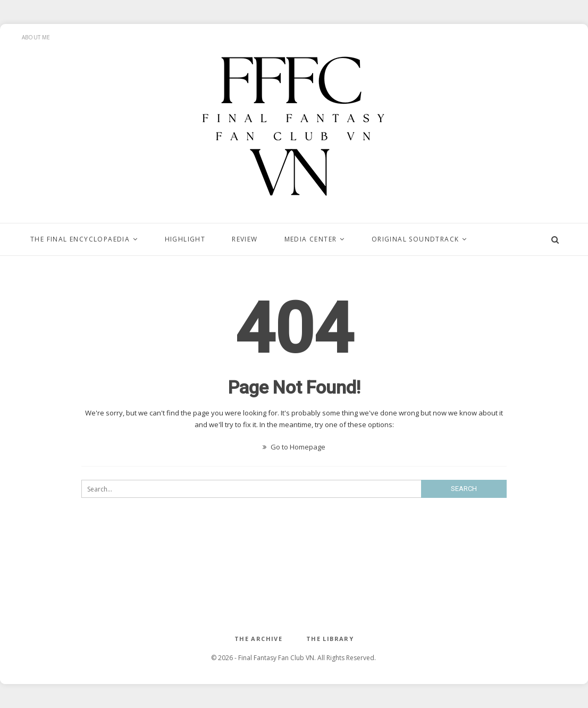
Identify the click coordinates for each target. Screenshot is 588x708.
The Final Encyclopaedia (80, 239)
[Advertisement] (294, 574)
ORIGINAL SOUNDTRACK (415, 239)
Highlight (185, 239)
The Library (330, 639)
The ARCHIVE (258, 639)
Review (245, 239)
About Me (36, 37)
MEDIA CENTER (311, 239)
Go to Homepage (294, 447)
